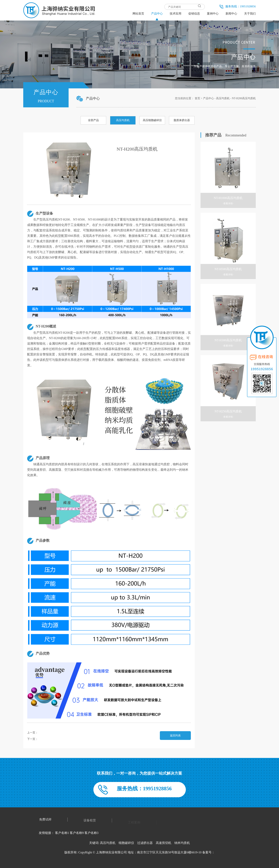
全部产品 (93, 120)
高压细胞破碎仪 (152, 120)
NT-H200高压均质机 (244, 98)
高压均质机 (223, 98)
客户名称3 (91, 833)
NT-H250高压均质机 (50, 739)
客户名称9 (77, 833)
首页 (197, 98)
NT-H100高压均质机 (50, 733)
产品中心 (208, 98)
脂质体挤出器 (182, 120)
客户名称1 (62, 833)
